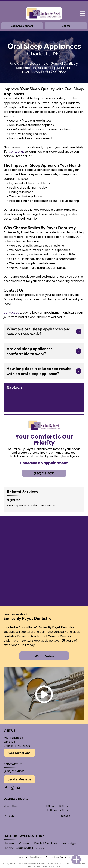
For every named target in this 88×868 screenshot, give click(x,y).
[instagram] (12, 775)
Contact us (16, 152)
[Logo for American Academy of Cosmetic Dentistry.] (25, 580)
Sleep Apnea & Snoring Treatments (31, 493)
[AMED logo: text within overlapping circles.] (63, 580)
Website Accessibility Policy (48, 853)
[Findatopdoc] (25, 537)
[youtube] (19, 775)
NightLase (14, 487)
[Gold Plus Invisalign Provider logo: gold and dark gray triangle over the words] (25, 559)
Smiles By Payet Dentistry (24, 823)
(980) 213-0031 (14, 759)
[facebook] (6, 775)
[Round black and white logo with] (63, 537)
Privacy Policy (9, 851)
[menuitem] (10, 831)
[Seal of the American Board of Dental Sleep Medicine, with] (63, 516)
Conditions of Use (55, 851)
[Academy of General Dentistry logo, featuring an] (63, 559)
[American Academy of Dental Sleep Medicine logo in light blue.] (25, 516)
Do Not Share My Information (32, 851)
